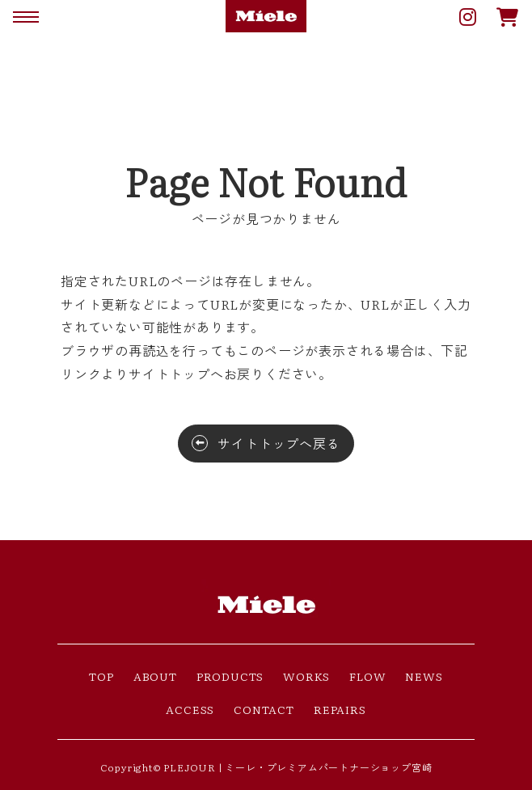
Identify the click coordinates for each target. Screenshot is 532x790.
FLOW (367, 676)
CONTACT (264, 709)
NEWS (424, 676)
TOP (101, 676)
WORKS (306, 676)
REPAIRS (340, 709)
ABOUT (155, 676)
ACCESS (190, 709)
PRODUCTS (230, 676)
